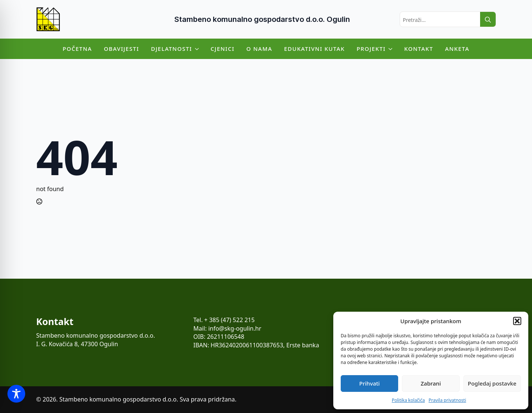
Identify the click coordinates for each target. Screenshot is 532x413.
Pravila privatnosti (447, 400)
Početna (77, 49)
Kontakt (419, 49)
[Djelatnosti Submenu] (198, 49)
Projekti (371, 49)
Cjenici (223, 49)
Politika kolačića (408, 400)
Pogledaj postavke (492, 383)
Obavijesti (121, 49)
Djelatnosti (171, 49)
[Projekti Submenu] (392, 49)
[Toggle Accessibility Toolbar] (16, 394)
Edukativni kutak (314, 49)
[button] (517, 321)
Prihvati (369, 383)
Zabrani (431, 383)
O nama (260, 49)
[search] (488, 20)
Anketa (457, 49)
